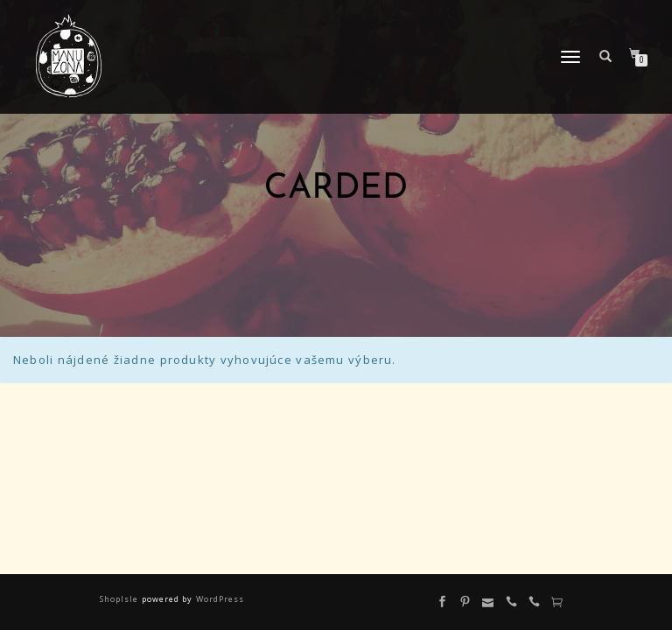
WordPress (218, 599)
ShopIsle (120, 599)
